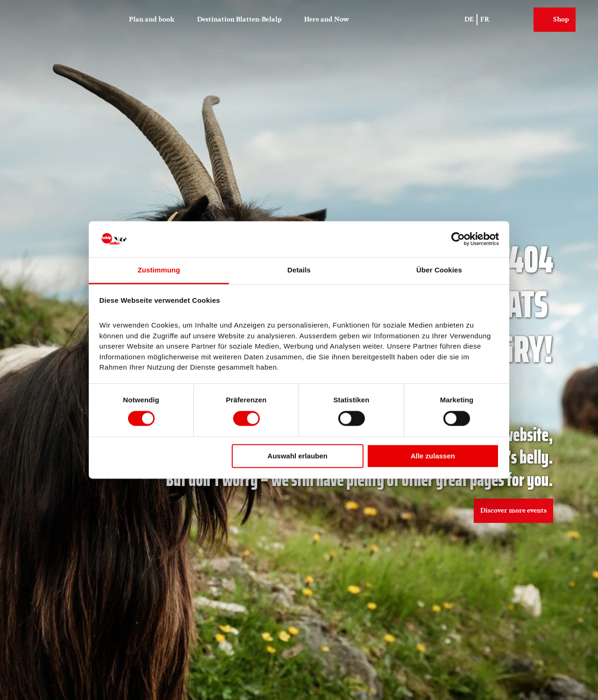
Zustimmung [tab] (159, 270)
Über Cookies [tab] (439, 270)
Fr (485, 19)
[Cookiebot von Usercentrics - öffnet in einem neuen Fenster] (458, 239)
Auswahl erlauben (298, 456)
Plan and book (152, 19)
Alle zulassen (433, 456)
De (469, 19)
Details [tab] (299, 270)
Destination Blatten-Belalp (239, 19)
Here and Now (327, 19)
